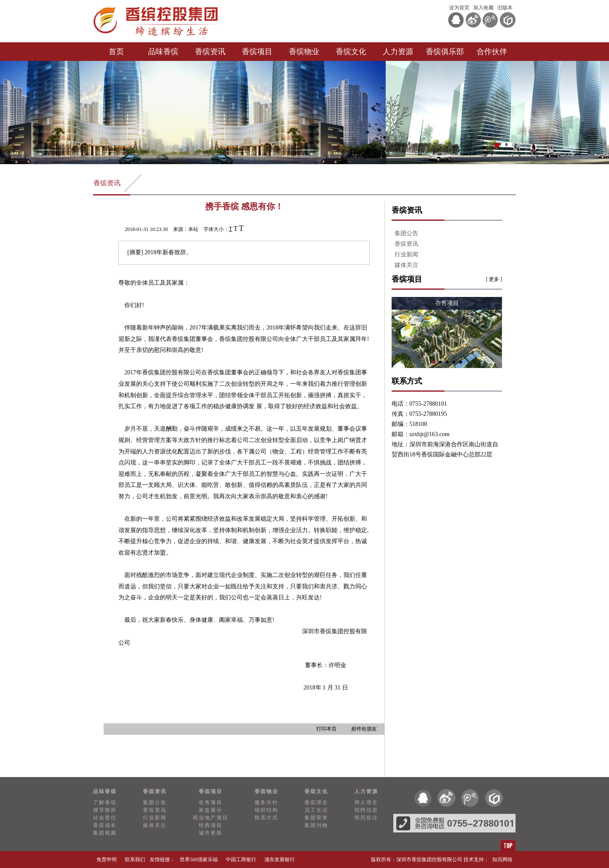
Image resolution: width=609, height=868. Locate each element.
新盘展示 (211, 810)
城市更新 (211, 833)
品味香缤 (163, 52)
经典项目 (211, 825)
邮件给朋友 (364, 729)
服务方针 (266, 802)
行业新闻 (406, 254)
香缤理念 (316, 802)
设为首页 (459, 8)
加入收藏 (483, 8)
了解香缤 (105, 802)
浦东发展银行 (280, 860)
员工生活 (316, 810)
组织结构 (266, 810)
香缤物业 (304, 52)
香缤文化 (351, 52)
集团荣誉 (316, 818)
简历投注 (366, 818)
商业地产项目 (211, 818)
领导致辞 (105, 810)
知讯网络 (502, 860)
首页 (116, 52)
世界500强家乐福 (199, 860)
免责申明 (107, 860)
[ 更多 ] (494, 279)
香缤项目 (257, 52)
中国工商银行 (241, 860)
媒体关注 (406, 265)
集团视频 (105, 833)
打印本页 (326, 729)
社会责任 (105, 818)
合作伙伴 (492, 52)
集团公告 (406, 233)
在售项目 (211, 802)
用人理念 (366, 802)
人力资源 (398, 52)
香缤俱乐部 (445, 52)
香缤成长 (105, 825)
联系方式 (266, 818)
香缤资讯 (210, 52)
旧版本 (505, 8)
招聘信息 (366, 810)
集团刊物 (316, 825)
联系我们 (135, 860)
